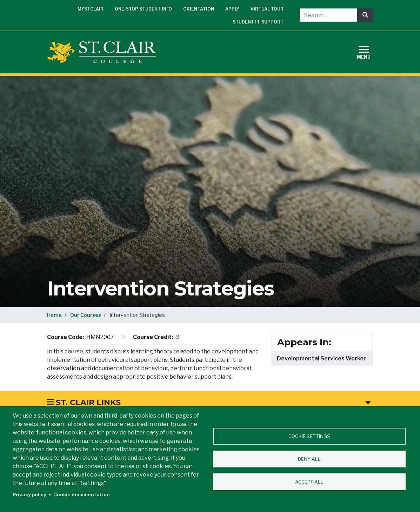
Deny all (309, 459)
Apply (232, 9)
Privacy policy (29, 494)
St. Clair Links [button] (209, 402)
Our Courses (86, 315)
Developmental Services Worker (321, 358)
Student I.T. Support (258, 22)
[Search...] (328, 15)
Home (54, 315)
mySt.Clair (91, 9)
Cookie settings (309, 436)
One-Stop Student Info (143, 9)
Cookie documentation (82, 494)
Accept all (309, 482)
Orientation (199, 9)
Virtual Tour (267, 9)
